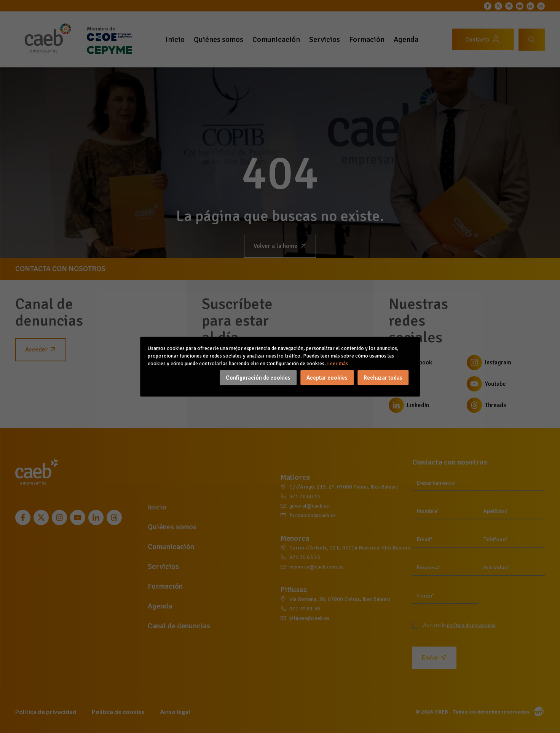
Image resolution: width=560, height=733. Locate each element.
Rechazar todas (383, 377)
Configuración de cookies (258, 377)
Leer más (337, 363)
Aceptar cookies (327, 377)
